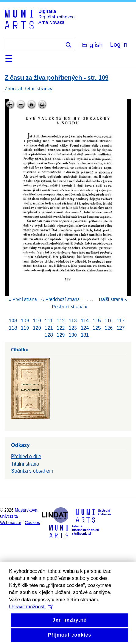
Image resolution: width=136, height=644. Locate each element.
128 (49, 335)
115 (97, 321)
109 (25, 321)
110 (37, 321)
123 (73, 328)
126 (109, 328)
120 (37, 328)
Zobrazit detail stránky (29, 89)
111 (49, 321)
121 (49, 328)
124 (85, 328)
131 (85, 335)
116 (109, 321)
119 (25, 328)
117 (121, 321)
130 (73, 335)
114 (85, 321)
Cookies (32, 523)
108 (13, 321)
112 (61, 321)
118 (13, 328)
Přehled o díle (26, 456)
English (92, 45)
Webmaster (11, 523)
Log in (119, 44)
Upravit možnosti (31, 621)
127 (121, 328)
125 (97, 328)
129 (61, 335)
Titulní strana (25, 464)
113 (73, 321)
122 (61, 328)
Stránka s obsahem (32, 471)
